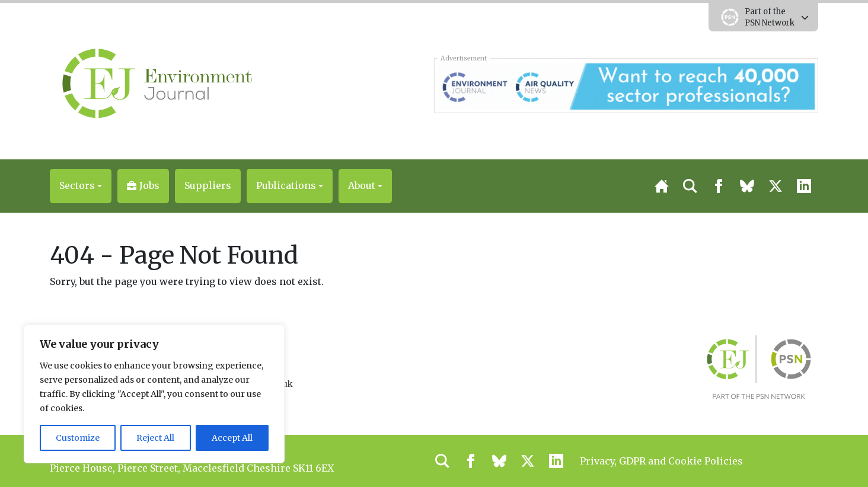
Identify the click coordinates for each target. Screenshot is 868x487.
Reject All (155, 438)
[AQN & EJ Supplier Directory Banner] (626, 85)
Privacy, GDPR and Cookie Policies (661, 461)
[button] (81, 186)
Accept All (232, 438)
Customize (78, 438)
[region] (154, 394)
